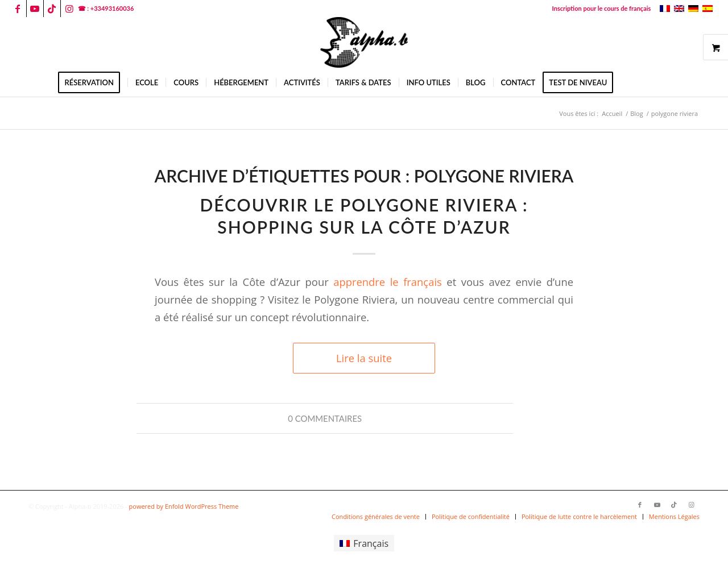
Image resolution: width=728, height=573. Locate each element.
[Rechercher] (628, 82)
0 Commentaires (325, 418)
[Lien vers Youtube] (35, 9)
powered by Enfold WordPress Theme (184, 506)
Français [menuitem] (371, 543)
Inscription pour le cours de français (602, 8)
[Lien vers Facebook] (18, 9)
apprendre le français (388, 282)
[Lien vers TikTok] (52, 9)
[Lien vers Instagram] (69, 9)
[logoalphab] (364, 43)
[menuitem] (599, 9)
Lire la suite (364, 358)
